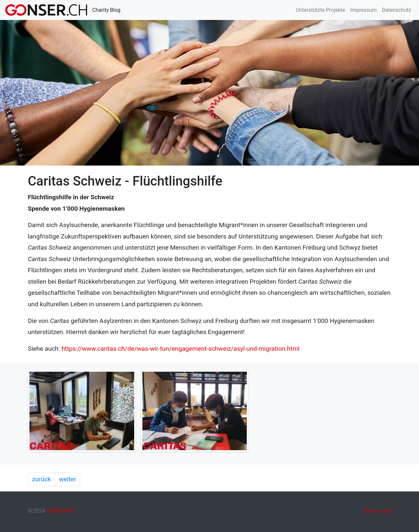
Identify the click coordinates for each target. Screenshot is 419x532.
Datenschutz (397, 10)
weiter (67, 479)
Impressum (364, 10)
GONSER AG (60, 511)
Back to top (378, 511)
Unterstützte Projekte (320, 10)
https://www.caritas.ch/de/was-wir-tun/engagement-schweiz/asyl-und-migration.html (181, 349)
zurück (41, 479)
